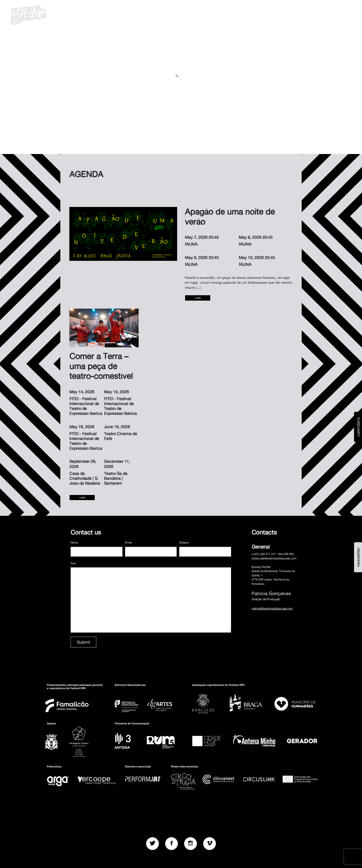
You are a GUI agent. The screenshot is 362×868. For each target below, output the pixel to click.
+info (198, 298)
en (324, 14)
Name (74, 542)
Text (73, 563)
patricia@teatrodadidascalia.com (272, 608)
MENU (337, 14)
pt (317, 14)
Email (128, 542)
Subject (184, 542)
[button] (310, 14)
